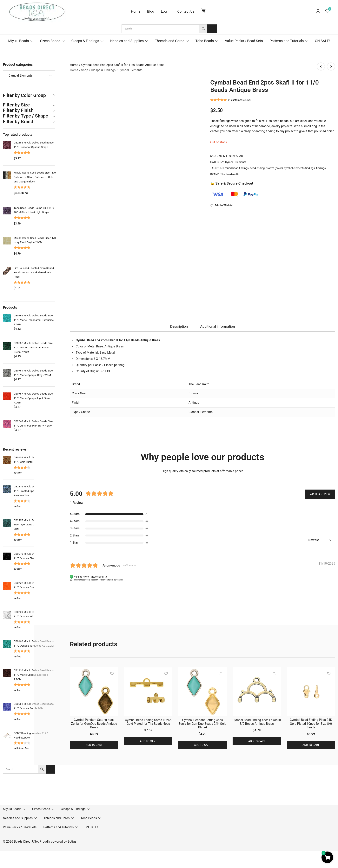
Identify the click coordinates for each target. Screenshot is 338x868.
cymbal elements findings (299, 168)
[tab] (179, 326)
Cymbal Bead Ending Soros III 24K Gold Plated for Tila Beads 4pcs (148, 722)
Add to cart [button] (94, 745)
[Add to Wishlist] (273, 206)
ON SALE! (322, 41)
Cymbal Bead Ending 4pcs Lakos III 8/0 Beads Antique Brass (257, 722)
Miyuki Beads (19, 41)
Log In (166, 11)
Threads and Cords (170, 41)
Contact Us (186, 11)
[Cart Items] (204, 10)
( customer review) (239, 100)
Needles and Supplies (127, 41)
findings (321, 168)
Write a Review (320, 494)
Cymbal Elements (130, 70)
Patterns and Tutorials (287, 41)
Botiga (72, 842)
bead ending (257, 168)
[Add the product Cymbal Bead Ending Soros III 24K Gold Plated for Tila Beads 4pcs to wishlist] (166, 674)
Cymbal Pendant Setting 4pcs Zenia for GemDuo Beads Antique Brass (94, 723)
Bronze (193, 393)
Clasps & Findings (85, 41)
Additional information (218, 326)
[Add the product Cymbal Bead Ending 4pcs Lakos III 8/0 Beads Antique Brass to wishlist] (275, 674)
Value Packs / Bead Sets (244, 41)
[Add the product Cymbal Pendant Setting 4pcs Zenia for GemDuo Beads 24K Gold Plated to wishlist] (220, 674)
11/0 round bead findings (234, 168)
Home (136, 11)
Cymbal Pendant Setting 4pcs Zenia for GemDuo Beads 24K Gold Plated (203, 724)
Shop (85, 70)
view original (98, 577)
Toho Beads (205, 41)
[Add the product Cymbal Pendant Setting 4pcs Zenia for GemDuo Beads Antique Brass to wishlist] (112, 674)
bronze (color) (274, 168)
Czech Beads (50, 41)
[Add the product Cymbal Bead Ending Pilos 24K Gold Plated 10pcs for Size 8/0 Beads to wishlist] (329, 674)
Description (179, 326)
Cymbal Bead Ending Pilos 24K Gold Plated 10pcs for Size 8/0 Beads (311, 723)
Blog (151, 11)
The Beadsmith (229, 174)
